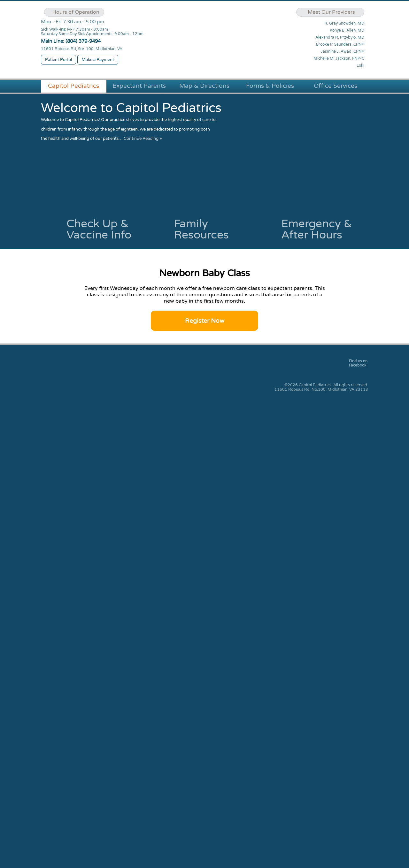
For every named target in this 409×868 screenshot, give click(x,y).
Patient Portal (58, 60)
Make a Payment (98, 60)
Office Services (336, 86)
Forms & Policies (270, 86)
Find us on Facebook (358, 363)
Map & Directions (204, 86)
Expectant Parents (139, 86)
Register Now (205, 321)
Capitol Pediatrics (73, 86)
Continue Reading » (143, 139)
